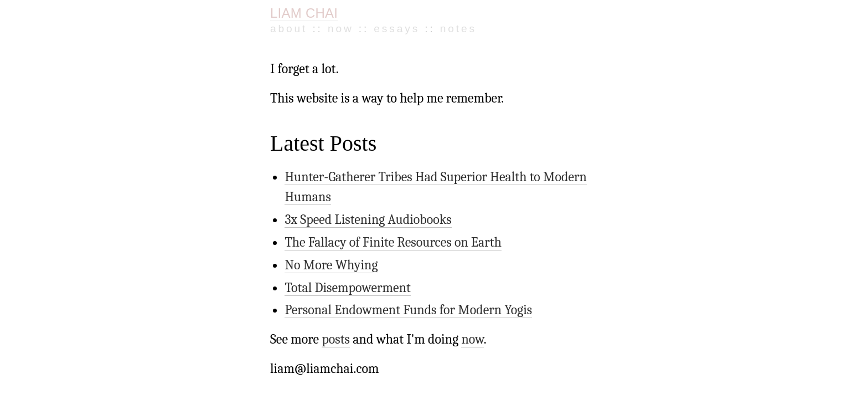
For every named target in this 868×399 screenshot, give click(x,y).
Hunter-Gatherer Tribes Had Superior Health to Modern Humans (435, 163)
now (445, 286)
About (283, 26)
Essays (355, 26)
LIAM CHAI (304, 13)
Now (317, 26)
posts (327, 286)
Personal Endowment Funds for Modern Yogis (390, 261)
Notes (396, 26)
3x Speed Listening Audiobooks (355, 182)
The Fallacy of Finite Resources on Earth (377, 202)
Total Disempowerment (337, 241)
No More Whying (323, 222)
